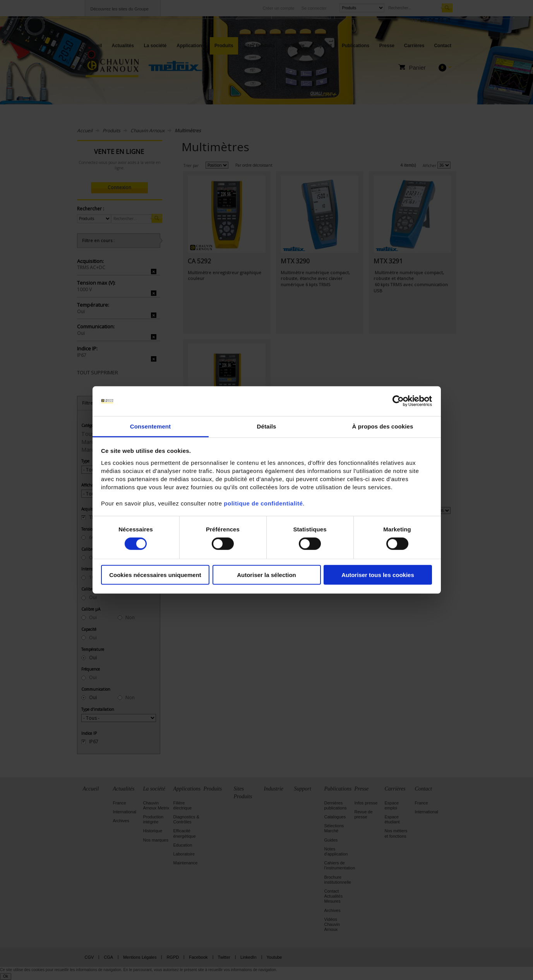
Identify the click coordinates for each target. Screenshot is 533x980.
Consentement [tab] (150, 426)
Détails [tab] (267, 426)
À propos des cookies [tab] (383, 426)
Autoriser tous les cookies (378, 575)
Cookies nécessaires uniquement (155, 575)
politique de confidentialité (263, 503)
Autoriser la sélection (266, 575)
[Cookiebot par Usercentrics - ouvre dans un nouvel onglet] (398, 401)
